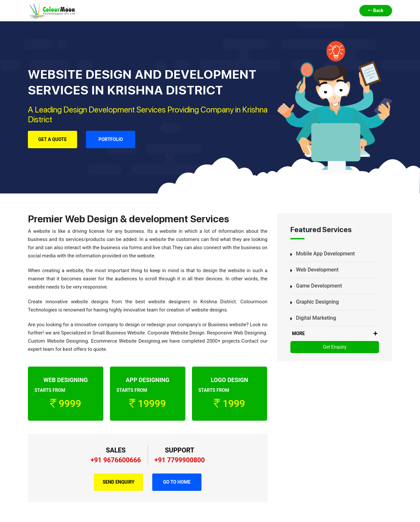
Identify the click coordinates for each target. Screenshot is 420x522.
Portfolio (111, 139)
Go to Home (177, 482)
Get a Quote (53, 139)
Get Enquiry (335, 347)
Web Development (317, 270)
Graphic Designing (317, 302)
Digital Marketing (316, 318)
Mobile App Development (325, 254)
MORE (335, 334)
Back (376, 10)
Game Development (319, 286)
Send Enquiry (119, 482)
